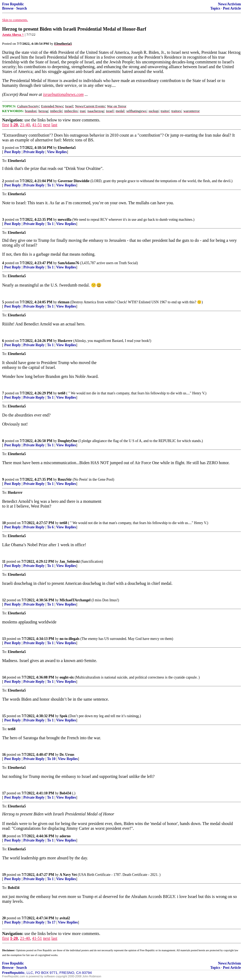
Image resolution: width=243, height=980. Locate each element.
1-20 (14, 125)
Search (22, 8)
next (47, 125)
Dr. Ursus (67, 755)
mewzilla (64, 220)
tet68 (62, 393)
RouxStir (65, 479)
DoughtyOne (68, 441)
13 (4, 639)
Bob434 (65, 793)
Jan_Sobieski (69, 562)
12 (4, 600)
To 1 (50, 185)
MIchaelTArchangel (75, 600)
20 (4, 918)
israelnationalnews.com (63, 94)
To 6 (50, 527)
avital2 (65, 918)
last (54, 125)
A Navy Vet (68, 875)
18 (4, 836)
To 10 (51, 759)
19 (4, 875)
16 (4, 755)
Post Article (232, 8)
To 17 (51, 922)
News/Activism (229, 4)
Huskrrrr (65, 341)
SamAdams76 (68, 263)
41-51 (37, 125)
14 (4, 677)
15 (4, 716)
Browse (8, 8)
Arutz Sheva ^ (13, 34)
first (6, 125)
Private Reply (34, 152)
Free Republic (13, 4)
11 (4, 562)
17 (4, 793)
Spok (63, 716)
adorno (65, 836)
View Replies (57, 152)
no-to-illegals (70, 639)
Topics (215, 8)
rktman (64, 302)
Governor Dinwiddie (74, 181)
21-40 (25, 125)
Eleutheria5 (67, 148)
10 (4, 523)
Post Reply (12, 152)
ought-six (67, 677)
